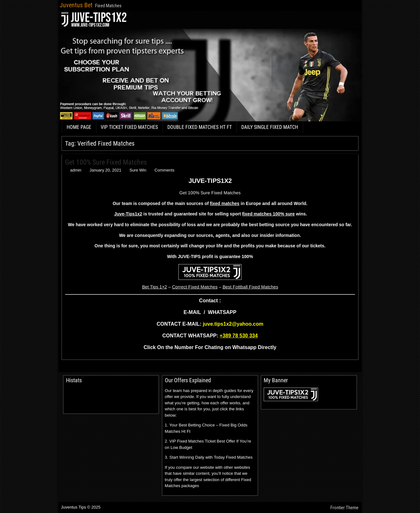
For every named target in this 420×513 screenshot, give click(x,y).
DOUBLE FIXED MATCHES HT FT (200, 127)
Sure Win (138, 170)
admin (76, 170)
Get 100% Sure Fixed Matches (106, 162)
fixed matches (225, 203)
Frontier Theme (344, 508)
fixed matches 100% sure (269, 214)
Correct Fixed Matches (195, 287)
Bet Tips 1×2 (155, 287)
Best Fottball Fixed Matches (250, 287)
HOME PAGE (79, 127)
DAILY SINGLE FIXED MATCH (270, 127)
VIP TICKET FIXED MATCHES (129, 127)
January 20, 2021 (105, 170)
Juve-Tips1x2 (128, 214)
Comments (164, 170)
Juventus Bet (76, 5)
